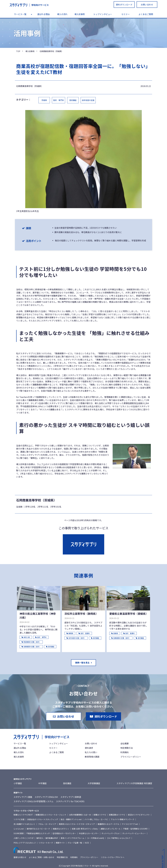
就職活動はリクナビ (117, 815)
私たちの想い (91, 752)
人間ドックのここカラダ (24, 838)
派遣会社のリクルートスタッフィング (43, 819)
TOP (18, 51)
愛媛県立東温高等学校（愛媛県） (128, 614)
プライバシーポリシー (131, 757)
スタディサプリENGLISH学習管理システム (33, 801)
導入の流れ (62, 14)
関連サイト (60, 843)
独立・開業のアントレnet (71, 819)
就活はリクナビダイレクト (139, 815)
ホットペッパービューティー (134, 833)
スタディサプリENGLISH (46, 797)
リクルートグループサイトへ (113, 857)
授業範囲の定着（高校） (31, 647)
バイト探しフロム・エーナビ (96, 819)
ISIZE (87, 843)
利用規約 (125, 752)
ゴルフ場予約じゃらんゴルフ (119, 838)
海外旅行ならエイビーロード (38, 829)
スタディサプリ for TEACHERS (70, 801)
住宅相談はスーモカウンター (64, 833)
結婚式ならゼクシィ (61, 829)
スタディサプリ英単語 (71, 797)
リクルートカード (46, 843)
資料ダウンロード (124, 5)
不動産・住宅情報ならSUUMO (135, 829)
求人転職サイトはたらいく (24, 824)
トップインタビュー (103, 14)
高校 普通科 (84, 633)
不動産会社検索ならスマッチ (38, 833)
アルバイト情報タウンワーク (122, 819)
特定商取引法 (127, 748)
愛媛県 (115, 633)
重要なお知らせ (20, 857)
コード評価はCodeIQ (96, 838)
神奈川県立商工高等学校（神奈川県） (38, 616)
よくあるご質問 (146, 14)
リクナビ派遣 (19, 819)
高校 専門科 (59, 100)
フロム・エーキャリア (47, 824)
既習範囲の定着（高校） (31, 642)
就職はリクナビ (100, 815)
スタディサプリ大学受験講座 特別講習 (134, 783)
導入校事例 (80, 14)
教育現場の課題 (92, 757)
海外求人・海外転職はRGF (47, 838)
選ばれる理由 (43, 14)
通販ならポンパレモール (110, 829)
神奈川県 (26, 637)
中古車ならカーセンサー (89, 833)
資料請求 (89, 748)
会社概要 (125, 743)
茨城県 (44, 100)
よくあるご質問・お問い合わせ (42, 857)
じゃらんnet (19, 829)
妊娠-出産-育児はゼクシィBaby (85, 829)
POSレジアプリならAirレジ (25, 843)
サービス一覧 (20, 14)
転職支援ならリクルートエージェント (51, 815)
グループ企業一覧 (75, 843)
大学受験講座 (94, 783)
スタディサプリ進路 (23, 797)
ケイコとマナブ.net (130, 824)
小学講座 (18, 783)
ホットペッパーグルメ (111, 833)
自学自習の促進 (88, 100)
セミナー (126, 14)
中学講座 (42, 783)
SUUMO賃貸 (19, 833)
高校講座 (73, 100)
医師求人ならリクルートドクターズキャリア (77, 824)
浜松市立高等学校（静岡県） (81, 614)
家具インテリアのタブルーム (72, 838)
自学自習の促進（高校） (76, 638)
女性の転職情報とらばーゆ (80, 815)
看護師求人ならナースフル (108, 824)
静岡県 (70, 633)
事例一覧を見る (82, 663)
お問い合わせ (147, 5)
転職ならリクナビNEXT (23, 815)
